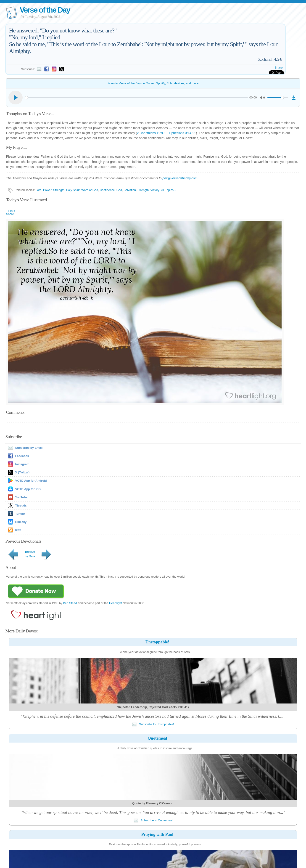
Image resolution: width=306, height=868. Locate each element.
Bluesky (21, 522)
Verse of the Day (45, 10)
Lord (39, 190)
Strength (59, 190)
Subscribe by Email (24, 448)
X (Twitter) (22, 472)
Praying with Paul (157, 834)
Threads (21, 506)
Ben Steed (70, 603)
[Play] (16, 98)
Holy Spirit (73, 190)
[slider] (136, 98)
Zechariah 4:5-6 (270, 59)
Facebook (22, 456)
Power (47, 190)
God (119, 190)
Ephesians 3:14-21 (183, 133)
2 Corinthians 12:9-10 (152, 133)
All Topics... (169, 190)
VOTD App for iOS (28, 489)
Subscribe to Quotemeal (153, 820)
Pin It (12, 211)
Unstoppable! (157, 642)
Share (279, 68)
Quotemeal (157, 738)
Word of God (90, 190)
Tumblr (20, 514)
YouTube (21, 497)
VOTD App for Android (31, 481)
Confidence (107, 190)
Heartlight (116, 603)
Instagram (22, 464)
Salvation (130, 190)
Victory (155, 190)
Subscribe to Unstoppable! (153, 724)
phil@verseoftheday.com (180, 178)
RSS (18, 530)
